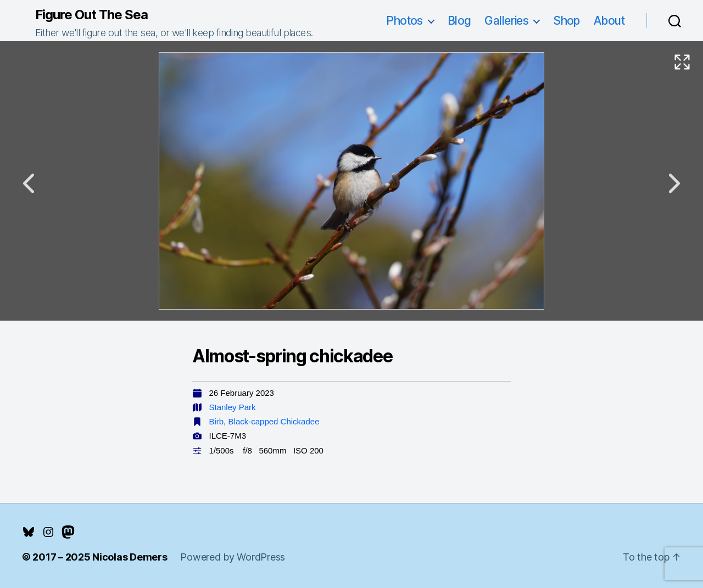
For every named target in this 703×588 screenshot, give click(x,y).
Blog (459, 21)
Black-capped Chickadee (274, 421)
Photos (404, 21)
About (609, 21)
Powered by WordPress (233, 557)
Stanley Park (233, 407)
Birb (217, 421)
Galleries (506, 21)
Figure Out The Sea (91, 15)
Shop (567, 21)
